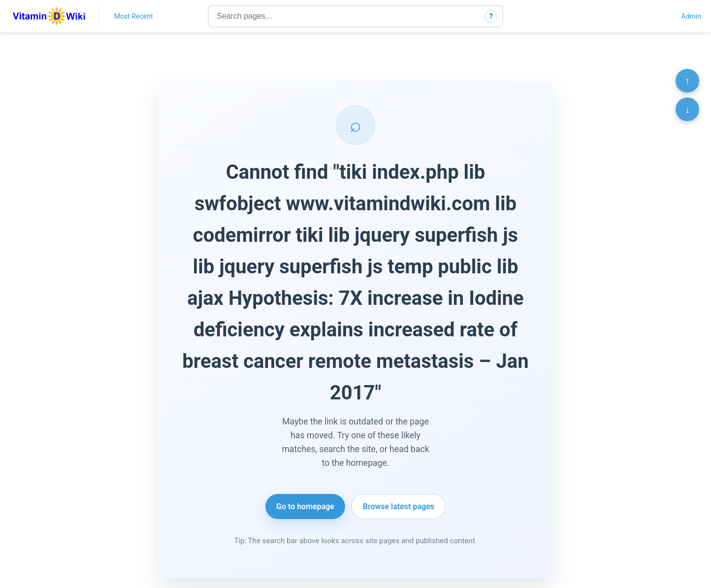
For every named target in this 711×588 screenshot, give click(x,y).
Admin (691, 16)
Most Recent (134, 16)
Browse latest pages (399, 506)
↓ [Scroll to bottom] (687, 109)
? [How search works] (491, 16)
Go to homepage (305, 506)
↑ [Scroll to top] (687, 81)
